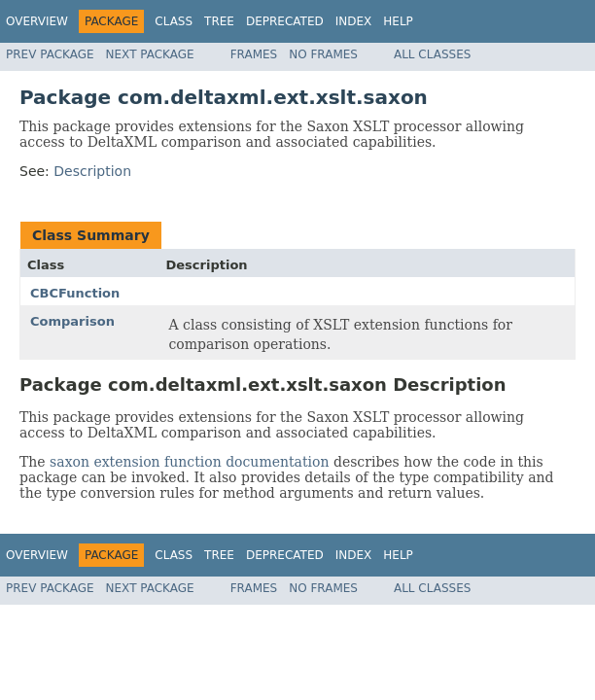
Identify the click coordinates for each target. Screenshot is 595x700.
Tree (219, 21)
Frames (254, 54)
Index (354, 21)
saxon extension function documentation (189, 462)
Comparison (72, 321)
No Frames (323, 54)
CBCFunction (75, 293)
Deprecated (285, 21)
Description (92, 171)
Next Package (150, 54)
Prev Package (50, 54)
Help (398, 21)
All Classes (432, 54)
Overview (37, 21)
